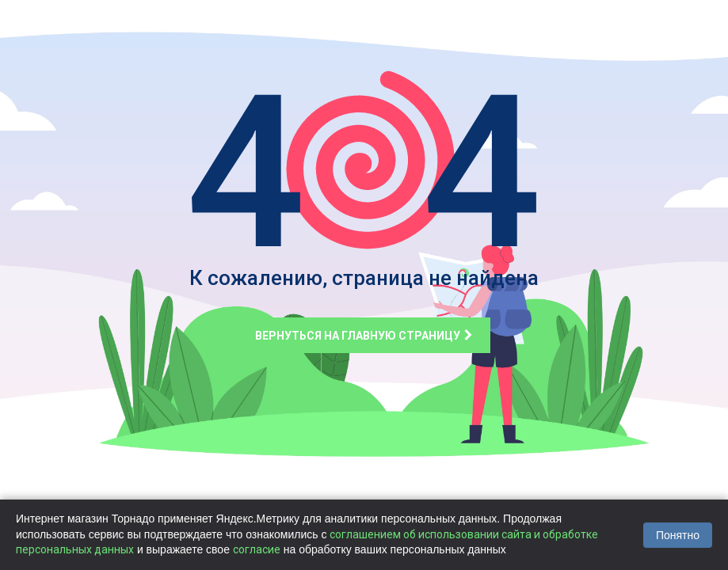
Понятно (678, 535)
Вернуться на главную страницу (364, 336)
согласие (257, 549)
